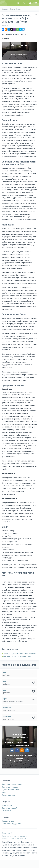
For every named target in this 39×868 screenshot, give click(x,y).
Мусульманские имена (11, 790)
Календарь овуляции (10, 787)
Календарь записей (9, 808)
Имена (12, 9)
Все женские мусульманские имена (17, 656)
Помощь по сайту (8, 821)
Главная (5, 9)
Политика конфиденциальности (14, 836)
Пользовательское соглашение (14, 839)
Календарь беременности (12, 784)
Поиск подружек (8, 795)
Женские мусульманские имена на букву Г (20, 654)
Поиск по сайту (8, 833)
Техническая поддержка (11, 824)
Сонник (5, 792)
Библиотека (6, 811)
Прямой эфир (7, 805)
